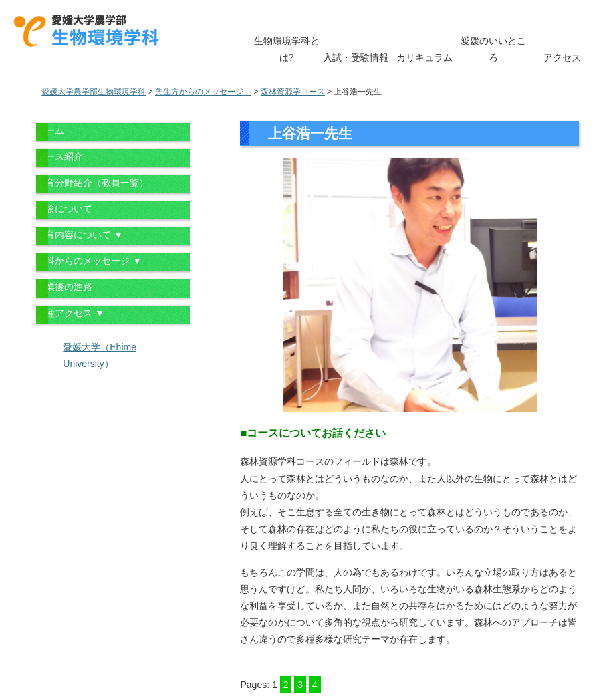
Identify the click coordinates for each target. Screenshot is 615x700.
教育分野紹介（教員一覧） (92, 183)
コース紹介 (59, 156)
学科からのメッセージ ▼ (89, 261)
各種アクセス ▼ (70, 313)
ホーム (50, 130)
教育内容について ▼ (80, 235)
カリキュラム (424, 57)
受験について (64, 209)
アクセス (562, 57)
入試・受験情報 (356, 57)
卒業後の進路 (64, 287)
